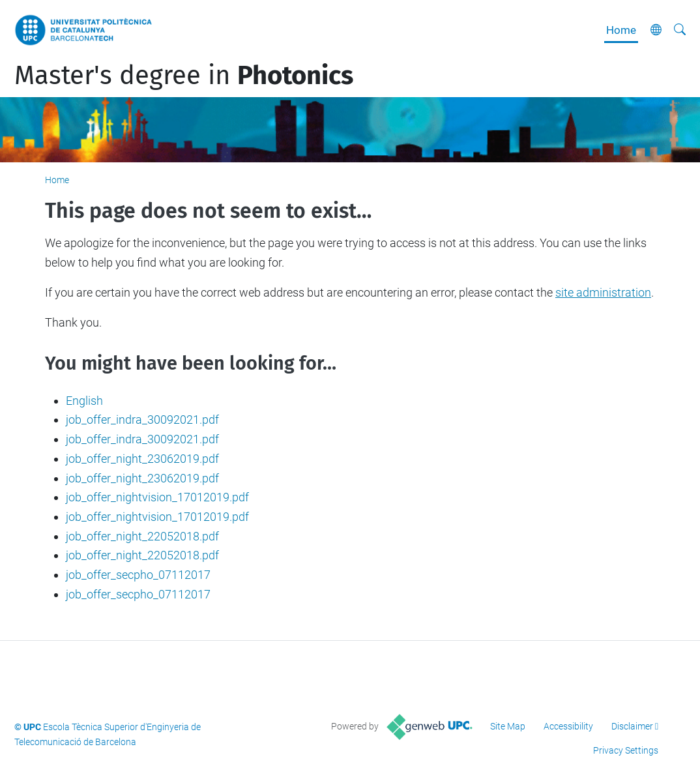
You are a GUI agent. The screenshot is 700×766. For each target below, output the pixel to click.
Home (621, 30)
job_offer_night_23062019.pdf (142, 459)
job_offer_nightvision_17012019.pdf (157, 497)
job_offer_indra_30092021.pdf (142, 420)
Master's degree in (184, 76)
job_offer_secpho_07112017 (138, 575)
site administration (603, 292)
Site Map (508, 726)
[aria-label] (680, 30)
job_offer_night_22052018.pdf (142, 536)
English (84, 401)
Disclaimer (632, 726)
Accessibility (568, 726)
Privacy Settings (626, 750)
